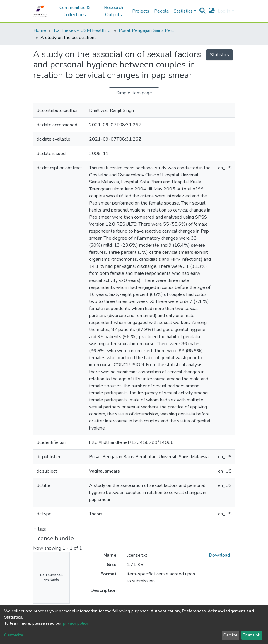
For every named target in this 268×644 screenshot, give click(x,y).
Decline (231, 635)
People (162, 11)
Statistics (220, 55)
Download (219, 555)
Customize (14, 635)
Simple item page (134, 93)
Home (40, 30)
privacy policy (75, 623)
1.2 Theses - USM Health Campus (82, 30)
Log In (224, 11)
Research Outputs (113, 11)
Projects (141, 11)
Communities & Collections (75, 11)
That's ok (251, 635)
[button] (212, 11)
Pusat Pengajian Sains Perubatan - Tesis (148, 30)
